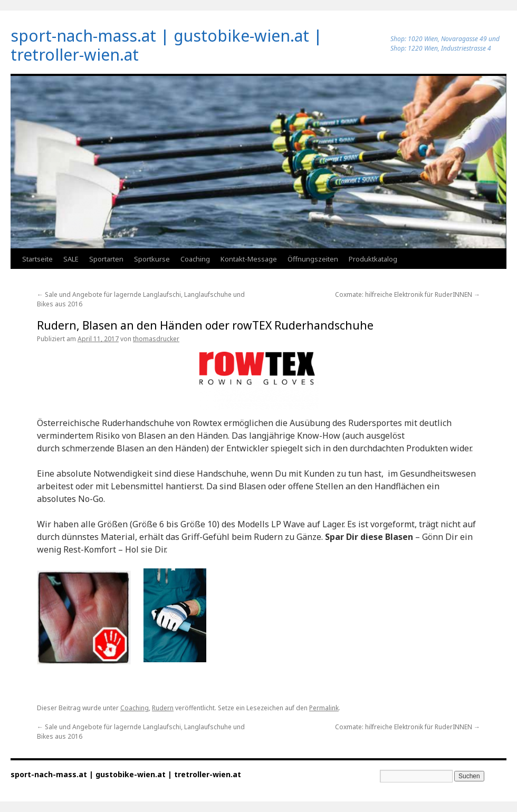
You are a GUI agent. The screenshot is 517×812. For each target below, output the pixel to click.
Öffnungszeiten (313, 259)
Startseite (37, 259)
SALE (71, 259)
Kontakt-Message (249, 259)
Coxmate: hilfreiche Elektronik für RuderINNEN (408, 294)
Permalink (324, 708)
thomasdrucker (156, 339)
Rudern (163, 708)
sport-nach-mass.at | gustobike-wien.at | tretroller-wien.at (166, 45)
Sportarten (106, 259)
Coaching (195, 259)
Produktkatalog (373, 259)
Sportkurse (152, 259)
